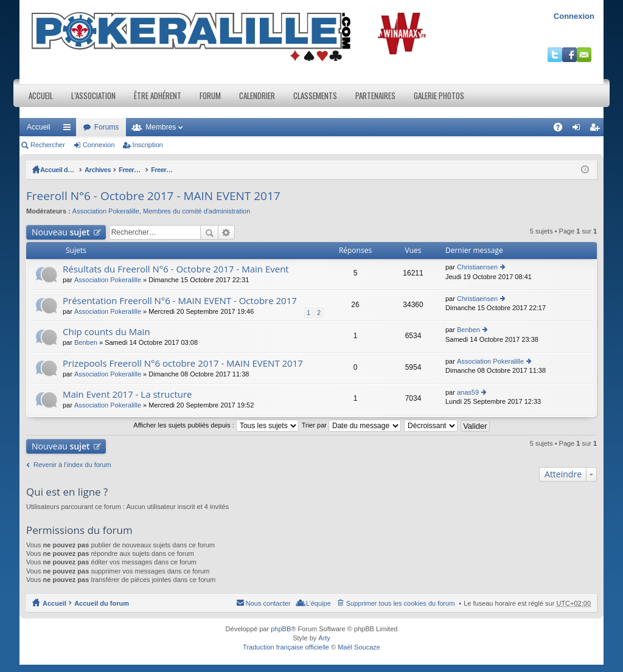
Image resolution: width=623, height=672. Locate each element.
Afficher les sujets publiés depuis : (216, 425)
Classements (315, 95)
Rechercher (48, 145)
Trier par (351, 425)
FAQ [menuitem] (562, 130)
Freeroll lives (159, 170)
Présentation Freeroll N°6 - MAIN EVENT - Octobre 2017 (180, 301)
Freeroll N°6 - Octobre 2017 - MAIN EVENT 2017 (263, 170)
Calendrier (257, 95)
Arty (324, 638)
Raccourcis (69, 130)
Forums (107, 127)
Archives (117, 170)
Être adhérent (158, 95)
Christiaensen (477, 267)
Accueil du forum (68, 170)
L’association (93, 95)
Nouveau (61, 232)
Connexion (574, 16)
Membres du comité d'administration (197, 211)
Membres (161, 127)
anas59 (468, 392)
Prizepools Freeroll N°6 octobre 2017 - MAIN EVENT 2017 (183, 363)
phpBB (281, 629)
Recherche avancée (227, 232)
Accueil (41, 95)
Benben (86, 342)
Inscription (148, 145)
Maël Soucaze (359, 647)
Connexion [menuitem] (579, 130)
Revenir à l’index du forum (72, 465)
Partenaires (375, 95)
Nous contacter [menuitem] (268, 603)
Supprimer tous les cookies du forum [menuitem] (401, 603)
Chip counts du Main (106, 332)
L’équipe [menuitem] (318, 603)
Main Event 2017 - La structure (127, 394)
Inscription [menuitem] (597, 130)
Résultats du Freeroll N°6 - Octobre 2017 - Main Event (176, 269)
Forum (210, 95)
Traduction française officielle (286, 647)
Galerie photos (439, 95)
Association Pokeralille (106, 211)
